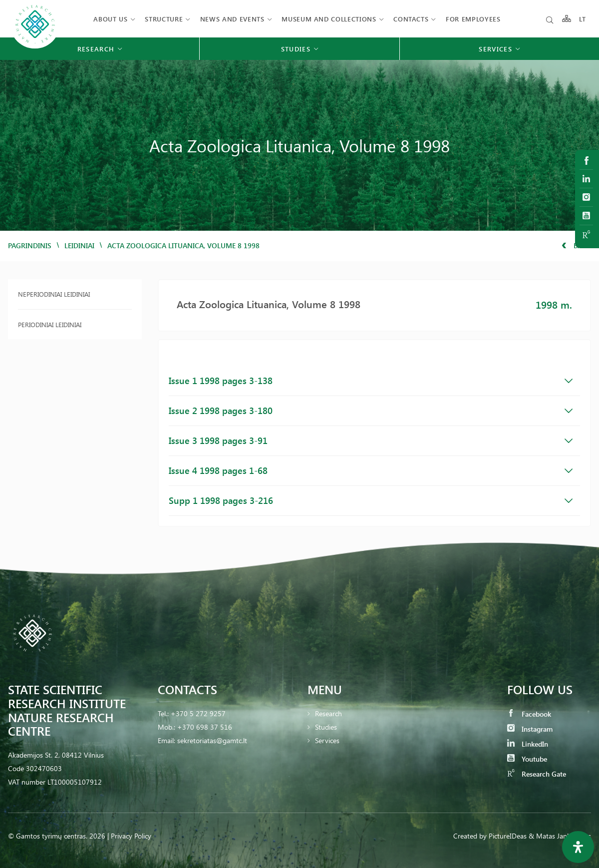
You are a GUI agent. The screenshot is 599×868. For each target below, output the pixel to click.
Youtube (527, 759)
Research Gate (537, 774)
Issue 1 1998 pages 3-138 (371, 381)
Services (327, 740)
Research (328, 713)
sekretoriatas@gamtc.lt (212, 740)
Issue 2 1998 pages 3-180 (371, 411)
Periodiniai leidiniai (50, 324)
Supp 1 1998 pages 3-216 (371, 500)
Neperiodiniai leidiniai (54, 294)
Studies (326, 727)
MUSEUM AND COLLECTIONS (329, 19)
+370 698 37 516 (205, 727)
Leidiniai (79, 245)
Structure (164, 19)
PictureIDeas (508, 836)
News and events (232, 19)
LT (583, 19)
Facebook (529, 714)
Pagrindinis (30, 245)
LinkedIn (528, 744)
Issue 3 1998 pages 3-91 (371, 440)
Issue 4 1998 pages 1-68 (371, 470)
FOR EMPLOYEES (473, 19)
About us (110, 19)
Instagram (530, 729)
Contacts (411, 19)
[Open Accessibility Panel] (578, 847)
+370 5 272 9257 (198, 713)
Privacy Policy (131, 836)
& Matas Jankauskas (560, 836)
